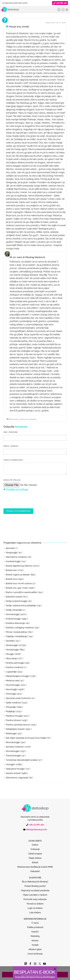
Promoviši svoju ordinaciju (35, 889)
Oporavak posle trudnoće (18, 698)
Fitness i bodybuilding (16, 632)
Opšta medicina (13, 703)
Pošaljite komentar (18, 511)
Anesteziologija (13, 561)
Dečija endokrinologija (16, 601)
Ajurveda (10, 548)
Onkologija (11, 694)
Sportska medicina (14, 747)
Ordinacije (35, 839)
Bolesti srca (11, 579)
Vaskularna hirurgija (15, 769)
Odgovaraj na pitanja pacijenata (35, 880)
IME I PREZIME (11, 432)
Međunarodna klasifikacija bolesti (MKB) (35, 856)
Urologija (10, 764)
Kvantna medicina (14, 667)
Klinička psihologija (15, 663)
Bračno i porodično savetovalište (21, 592)
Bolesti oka (11, 570)
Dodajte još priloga (16, 490)
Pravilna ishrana (13, 720)
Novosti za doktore (35, 893)
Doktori (35, 834)
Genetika (10, 641)
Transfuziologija (13, 756)
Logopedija (11, 672)
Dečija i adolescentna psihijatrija (21, 606)
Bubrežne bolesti (14, 597)
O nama (35, 912)
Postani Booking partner (35, 876)
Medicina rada (12, 681)
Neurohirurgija (12, 685)
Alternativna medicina (16, 557)
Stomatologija (12, 751)
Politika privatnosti (35, 917)
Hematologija (12, 650)
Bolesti (35, 852)
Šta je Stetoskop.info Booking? (35, 871)
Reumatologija (13, 742)
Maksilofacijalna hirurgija (17, 676)
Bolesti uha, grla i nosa (16, 588)
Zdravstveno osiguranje (17, 778)
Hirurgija (10, 654)
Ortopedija (11, 707)
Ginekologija (12, 645)
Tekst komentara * (14, 460)
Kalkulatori (35, 861)
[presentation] (25, 499)
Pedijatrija (10, 711)
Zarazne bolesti (13, 773)
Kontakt (35, 934)
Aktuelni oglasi (35, 939)
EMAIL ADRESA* (11, 446)
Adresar (35, 930)
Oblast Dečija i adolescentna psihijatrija (22, 419)
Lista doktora (35, 902)
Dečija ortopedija (14, 610)
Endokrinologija (13, 619)
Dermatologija (12, 614)
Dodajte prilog (12, 480)
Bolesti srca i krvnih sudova (19, 584)
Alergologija (11, 553)
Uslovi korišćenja (35, 943)
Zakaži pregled (35, 843)
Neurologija (11, 689)
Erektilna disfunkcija (15, 623)
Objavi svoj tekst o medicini (35, 884)
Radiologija (11, 734)
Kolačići (35, 921)
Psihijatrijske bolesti (15, 729)
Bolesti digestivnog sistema (19, 566)
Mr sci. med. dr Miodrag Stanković (27, 257)
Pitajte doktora (35, 848)
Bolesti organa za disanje (17, 575)
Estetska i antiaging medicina (19, 628)
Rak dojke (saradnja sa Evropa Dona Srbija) (26, 738)
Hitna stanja (11, 659)
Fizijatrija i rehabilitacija (16, 636)
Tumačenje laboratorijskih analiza (21, 760)
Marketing (35, 926)
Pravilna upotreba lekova (18, 725)
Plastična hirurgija (14, 716)
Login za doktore (35, 898)
